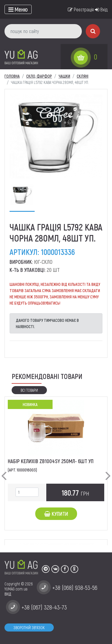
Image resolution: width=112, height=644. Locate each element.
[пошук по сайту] (43, 31)
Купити (56, 514)
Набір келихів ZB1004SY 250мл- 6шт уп (51, 461)
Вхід (101, 9)
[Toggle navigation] (18, 9)
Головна (12, 76)
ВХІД (8, 594)
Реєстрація (81, 9)
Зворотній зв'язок (29, 627)
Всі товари (29, 390)
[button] (4, 471)
